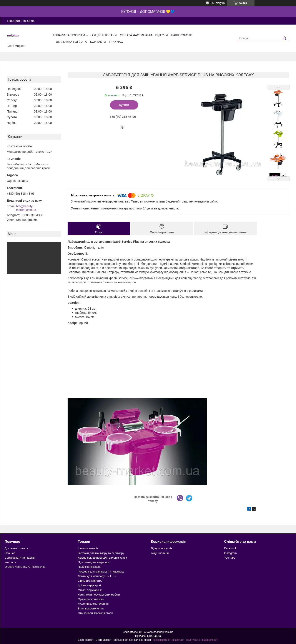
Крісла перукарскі (89, 585)
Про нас (116, 42)
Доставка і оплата (72, 42)
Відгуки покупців (162, 548)
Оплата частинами (136, 35)
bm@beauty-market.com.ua (26, 208)
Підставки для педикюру (94, 562)
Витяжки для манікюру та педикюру (101, 553)
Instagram (230, 553)
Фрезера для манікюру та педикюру (101, 572)
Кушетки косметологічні (93, 604)
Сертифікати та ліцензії (20, 558)
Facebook (230, 548)
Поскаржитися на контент (168, 640)
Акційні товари (104, 35)
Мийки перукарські (90, 590)
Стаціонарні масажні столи (95, 613)
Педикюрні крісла (89, 567)
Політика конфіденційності (202, 640)
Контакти (98, 42)
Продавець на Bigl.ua (148, 636)
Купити (124, 105)
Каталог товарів (88, 548)
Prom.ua (168, 632)
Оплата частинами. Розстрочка (25, 567)
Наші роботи (182, 35)
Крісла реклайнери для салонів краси (102, 558)
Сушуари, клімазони (91, 599)
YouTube (230, 558)
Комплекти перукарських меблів (99, 595)
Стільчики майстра (90, 581)
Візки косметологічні (91, 608)
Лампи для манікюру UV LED (97, 576)
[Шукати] (284, 38)
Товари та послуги (69, 35)
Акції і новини (160, 553)
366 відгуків (218, 3)
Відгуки (161, 35)
